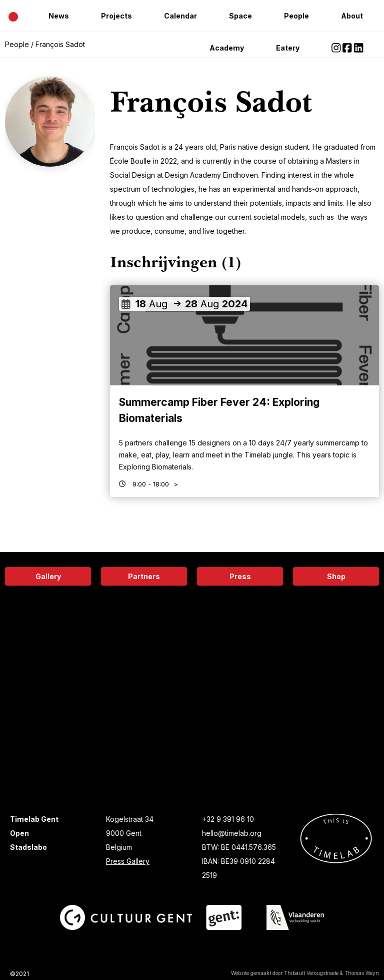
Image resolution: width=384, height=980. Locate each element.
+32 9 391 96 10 (228, 819)
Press (240, 576)
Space (240, 16)
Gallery (48, 576)
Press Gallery (128, 861)
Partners (144, 576)
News (59, 16)
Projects (116, 16)
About (352, 16)
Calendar (180, 16)
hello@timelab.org (232, 833)
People (296, 16)
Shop (336, 576)
